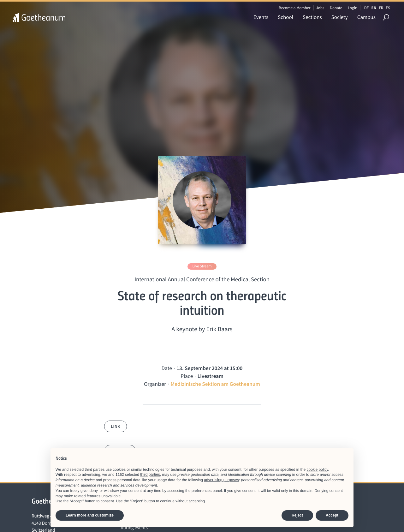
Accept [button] (332, 515)
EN (374, 8)
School (285, 17)
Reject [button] (297, 515)
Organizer (155, 384)
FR (381, 8)
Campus (366, 17)
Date (167, 368)
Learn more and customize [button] (90, 515)
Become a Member (295, 8)
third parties (150, 475)
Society (340, 17)
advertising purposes (221, 480)
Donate (336, 8)
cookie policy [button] (318, 469)
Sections (312, 17)
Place (187, 376)
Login (353, 8)
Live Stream (202, 266)
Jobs (320, 8)
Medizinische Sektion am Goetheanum (215, 384)
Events (261, 17)
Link (116, 426)
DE (367, 8)
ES (388, 8)
